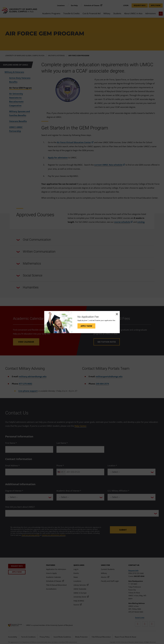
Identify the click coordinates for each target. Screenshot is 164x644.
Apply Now (86, 326)
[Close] (117, 314)
